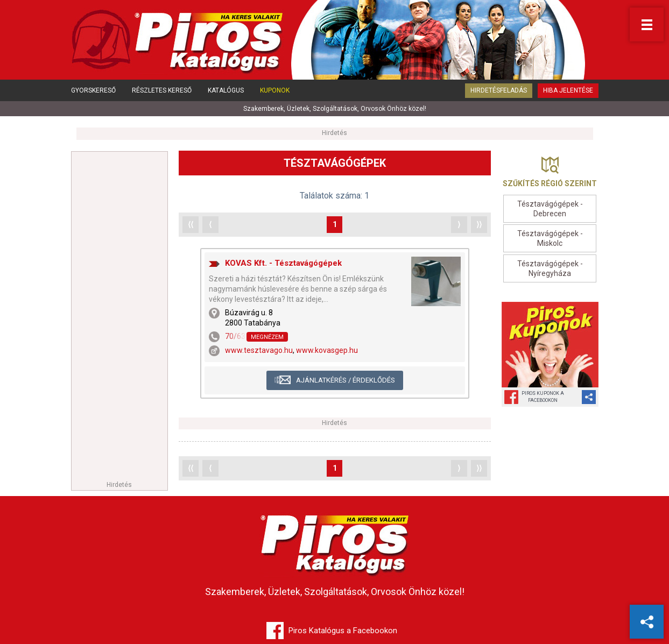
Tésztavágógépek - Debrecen (550, 209)
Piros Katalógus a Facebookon (343, 631)
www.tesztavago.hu (259, 350)
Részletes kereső (162, 90)
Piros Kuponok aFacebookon (543, 397)
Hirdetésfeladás (499, 90)
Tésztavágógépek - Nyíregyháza (550, 268)
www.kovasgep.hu (327, 350)
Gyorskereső (93, 90)
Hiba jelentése (568, 90)
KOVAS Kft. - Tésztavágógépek (283, 263)
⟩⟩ (479, 224)
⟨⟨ (191, 224)
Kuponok (275, 90)
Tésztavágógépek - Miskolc (550, 238)
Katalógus (226, 90)
